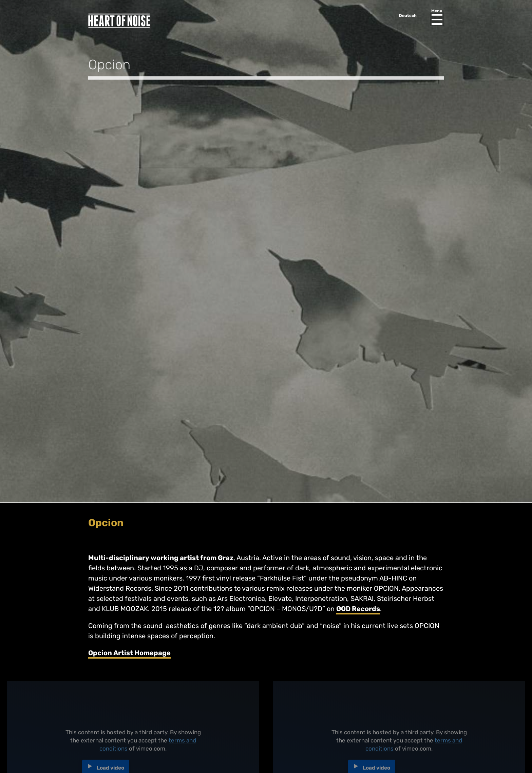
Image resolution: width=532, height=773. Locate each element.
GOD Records (358, 609)
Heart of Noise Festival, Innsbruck (119, 21)
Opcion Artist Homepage (129, 653)
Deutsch (408, 16)
